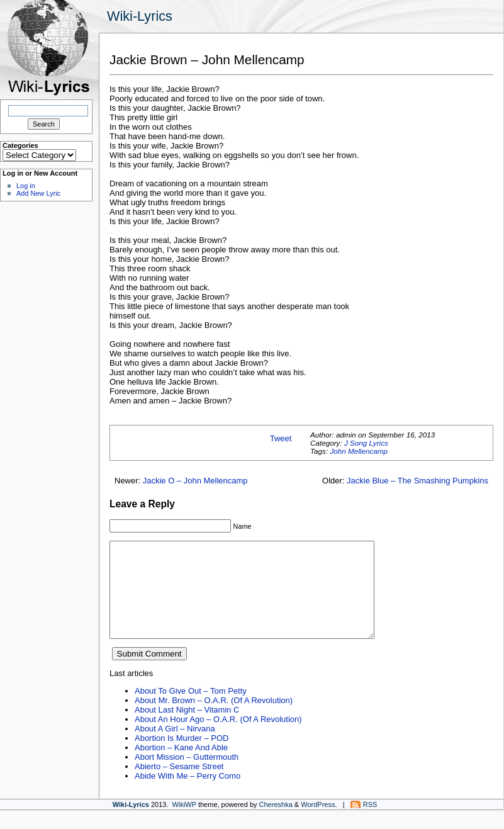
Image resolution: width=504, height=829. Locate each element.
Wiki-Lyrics (140, 16)
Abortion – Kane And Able (181, 766)
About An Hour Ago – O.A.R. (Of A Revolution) (218, 738)
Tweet (281, 438)
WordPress (318, 823)
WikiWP (184, 823)
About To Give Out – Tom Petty (191, 710)
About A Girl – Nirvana (175, 747)
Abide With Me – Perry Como (188, 795)
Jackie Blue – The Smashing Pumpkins (417, 481)
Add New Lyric (38, 193)
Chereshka (276, 823)
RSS (370, 823)
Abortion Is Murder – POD (182, 757)
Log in (26, 186)
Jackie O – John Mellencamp (195, 481)
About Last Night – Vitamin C (187, 729)
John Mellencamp (359, 451)
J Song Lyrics (366, 443)
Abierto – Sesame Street (179, 785)
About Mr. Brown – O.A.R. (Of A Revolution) (214, 719)
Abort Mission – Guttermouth (187, 776)
